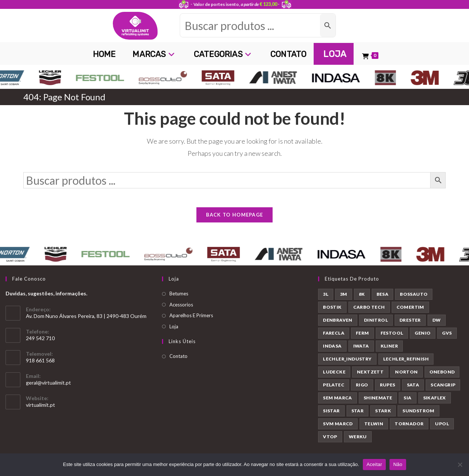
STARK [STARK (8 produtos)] (383, 414)
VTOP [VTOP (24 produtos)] (330, 440)
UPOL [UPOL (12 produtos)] (442, 427)
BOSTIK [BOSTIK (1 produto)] (332, 311)
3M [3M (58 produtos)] (344, 298)
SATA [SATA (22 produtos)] (413, 388)
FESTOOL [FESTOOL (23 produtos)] (392, 337)
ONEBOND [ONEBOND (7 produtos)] (442, 376)
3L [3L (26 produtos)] (326, 298)
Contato (178, 360)
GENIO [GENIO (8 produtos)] (423, 337)
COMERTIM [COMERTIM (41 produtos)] (410, 311)
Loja (174, 330)
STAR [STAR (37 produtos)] (358, 414)
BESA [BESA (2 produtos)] (383, 298)
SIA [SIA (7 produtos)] (407, 401)
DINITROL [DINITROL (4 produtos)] (376, 324)
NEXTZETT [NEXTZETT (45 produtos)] (370, 376)
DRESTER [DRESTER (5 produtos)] (410, 324)
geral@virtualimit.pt (48, 386)
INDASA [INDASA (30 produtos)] (332, 350)
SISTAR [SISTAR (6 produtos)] (331, 414)
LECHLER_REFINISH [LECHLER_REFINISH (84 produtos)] (406, 363)
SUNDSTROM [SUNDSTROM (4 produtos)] (419, 414)
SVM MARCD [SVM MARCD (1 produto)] (338, 427)
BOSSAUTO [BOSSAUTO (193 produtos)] (414, 298)
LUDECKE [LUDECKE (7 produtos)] (334, 376)
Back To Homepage (235, 218)
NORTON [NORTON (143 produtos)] (406, 376)
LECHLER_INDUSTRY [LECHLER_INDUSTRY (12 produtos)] (347, 363)
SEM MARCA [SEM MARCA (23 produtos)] (338, 401)
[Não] (460, 465)
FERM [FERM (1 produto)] (362, 337)
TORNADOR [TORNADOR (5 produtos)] (409, 427)
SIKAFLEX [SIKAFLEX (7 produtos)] (435, 401)
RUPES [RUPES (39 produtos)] (388, 388)
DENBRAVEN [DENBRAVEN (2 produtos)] (338, 324)
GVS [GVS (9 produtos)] (447, 337)
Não (398, 464)
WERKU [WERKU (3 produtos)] (358, 440)
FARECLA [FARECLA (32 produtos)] (334, 337)
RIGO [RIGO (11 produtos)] (362, 388)
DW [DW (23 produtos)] (437, 324)
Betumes (179, 297)
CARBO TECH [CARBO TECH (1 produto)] (369, 311)
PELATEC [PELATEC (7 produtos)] (334, 388)
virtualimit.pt (41, 408)
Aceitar (374, 464)
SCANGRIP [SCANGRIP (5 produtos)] (443, 388)
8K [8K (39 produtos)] (362, 298)
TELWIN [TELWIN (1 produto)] (374, 427)
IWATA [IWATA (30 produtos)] (361, 350)
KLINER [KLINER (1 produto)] (389, 350)
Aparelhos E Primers (191, 319)
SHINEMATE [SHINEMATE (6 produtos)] (378, 401)
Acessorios (181, 308)
